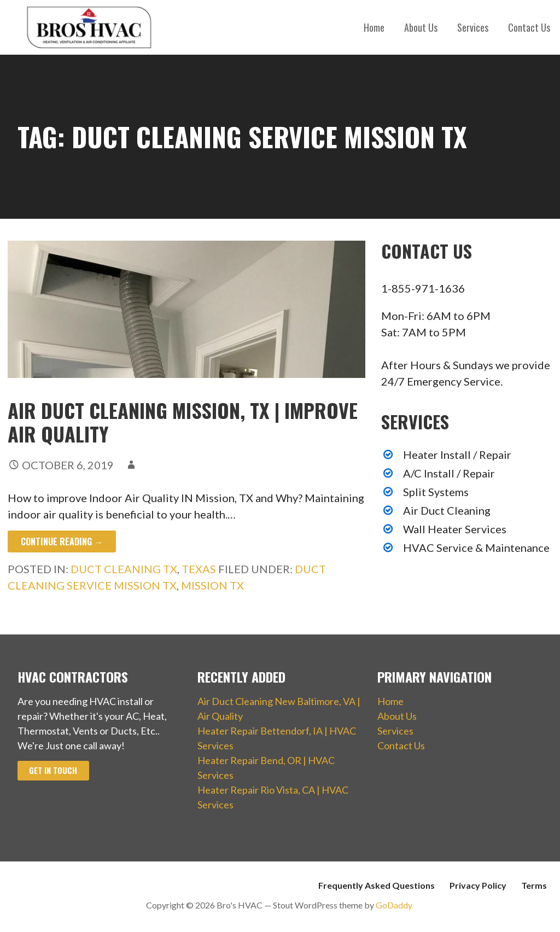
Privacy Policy (478, 885)
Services (473, 27)
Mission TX (212, 585)
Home (374, 27)
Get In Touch (53, 770)
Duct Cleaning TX (124, 569)
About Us (421, 27)
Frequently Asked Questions (377, 885)
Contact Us (529, 27)
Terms (534, 885)
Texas (199, 569)
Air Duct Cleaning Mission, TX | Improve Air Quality (183, 422)
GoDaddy (394, 905)
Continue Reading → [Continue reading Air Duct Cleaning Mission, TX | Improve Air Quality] (62, 541)
